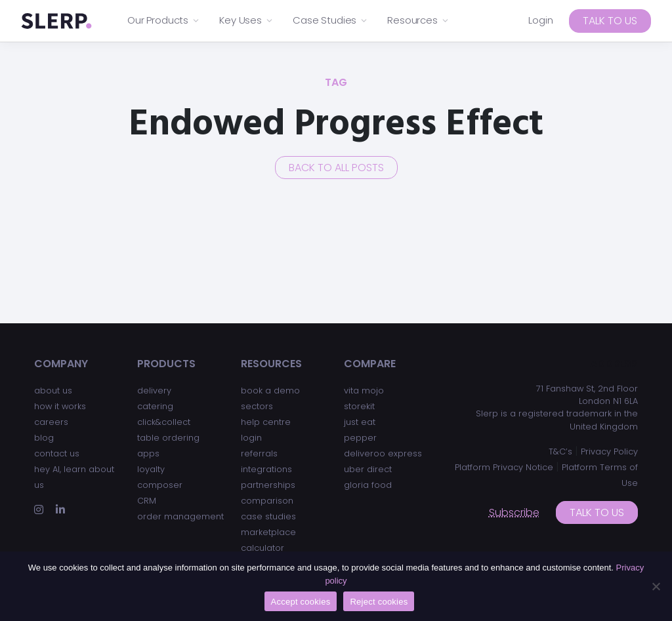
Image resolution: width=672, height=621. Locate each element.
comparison (267, 501)
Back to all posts (336, 168)
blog (44, 438)
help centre (266, 422)
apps (148, 453)
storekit (359, 406)
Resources (418, 20)
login (251, 438)
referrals (259, 453)
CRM (147, 501)
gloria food (368, 485)
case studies (268, 516)
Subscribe (514, 512)
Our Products (164, 20)
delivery (154, 391)
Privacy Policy (609, 451)
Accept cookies (301, 602)
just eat (360, 422)
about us (53, 391)
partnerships (268, 485)
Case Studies (330, 20)
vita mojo (364, 391)
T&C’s (560, 451)
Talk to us (610, 21)
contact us (57, 453)
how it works (60, 406)
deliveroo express (383, 453)
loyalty (151, 469)
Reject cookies (379, 602)
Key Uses (246, 20)
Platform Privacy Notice (504, 467)
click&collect (164, 422)
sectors (257, 406)
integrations (266, 469)
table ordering (168, 438)
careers (51, 422)
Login (541, 20)
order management (180, 516)
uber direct (368, 469)
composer (160, 485)
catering (155, 406)
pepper (360, 438)
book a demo (270, 391)
